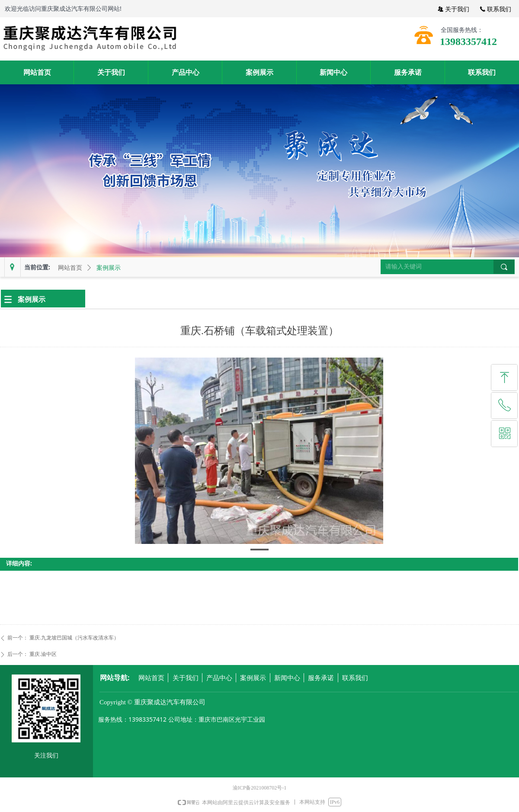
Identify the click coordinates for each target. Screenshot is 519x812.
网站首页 (70, 268)
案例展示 (109, 268)
